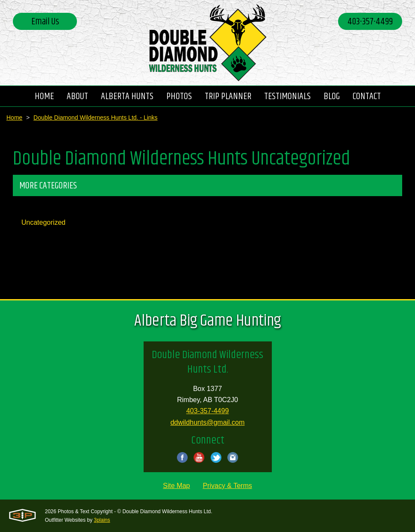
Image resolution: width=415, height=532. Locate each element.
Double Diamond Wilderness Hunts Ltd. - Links (95, 118)
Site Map (176, 486)
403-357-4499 (370, 22)
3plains (102, 520)
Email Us (45, 22)
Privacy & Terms (227, 486)
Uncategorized (43, 222)
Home (14, 118)
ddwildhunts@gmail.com (208, 422)
